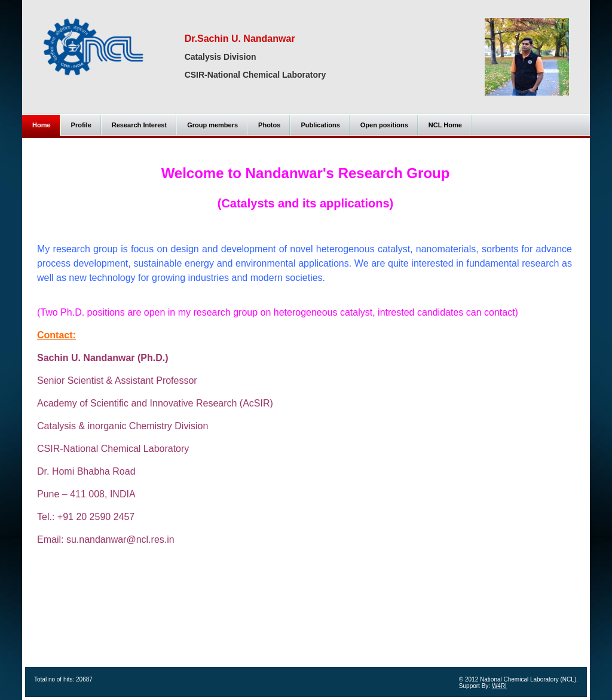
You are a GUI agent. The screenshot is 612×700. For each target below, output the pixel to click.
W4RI (499, 686)
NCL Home (445, 125)
